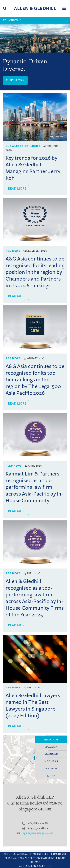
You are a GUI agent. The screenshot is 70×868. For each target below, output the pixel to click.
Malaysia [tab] (51, 747)
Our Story (15, 80)
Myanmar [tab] (51, 754)
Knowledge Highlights (23, 146)
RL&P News (14, 466)
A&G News (13, 251)
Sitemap (35, 862)
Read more (17, 189)
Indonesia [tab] (51, 761)
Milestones (40, 854)
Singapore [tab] (51, 740)
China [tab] (51, 776)
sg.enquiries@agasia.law (38, 833)
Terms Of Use (58, 854)
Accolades (24, 854)
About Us (10, 854)
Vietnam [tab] (51, 769)
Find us (61, 858)
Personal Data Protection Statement (30, 858)
